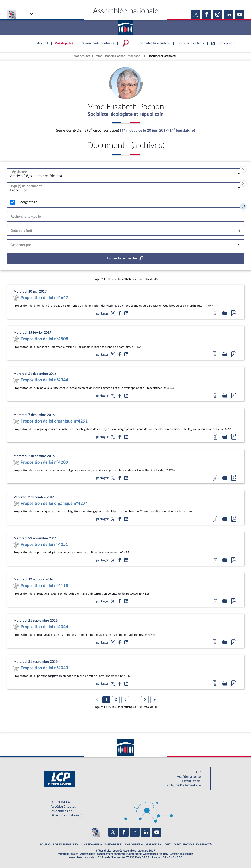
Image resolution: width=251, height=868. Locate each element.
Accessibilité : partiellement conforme (103, 854)
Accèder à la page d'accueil (126, 26)
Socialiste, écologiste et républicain (125, 115)
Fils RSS (163, 854)
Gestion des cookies (182, 854)
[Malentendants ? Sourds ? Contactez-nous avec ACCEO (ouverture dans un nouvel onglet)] (95, 832)
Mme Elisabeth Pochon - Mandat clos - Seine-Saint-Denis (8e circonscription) (119, 56)
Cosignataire (28, 202)
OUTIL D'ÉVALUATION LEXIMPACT (187, 845)
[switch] (13, 202)
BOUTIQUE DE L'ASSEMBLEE (58, 845)
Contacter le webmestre (142, 854)
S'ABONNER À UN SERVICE (142, 845)
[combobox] (125, 174)
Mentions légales (68, 854)
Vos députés (82, 56)
